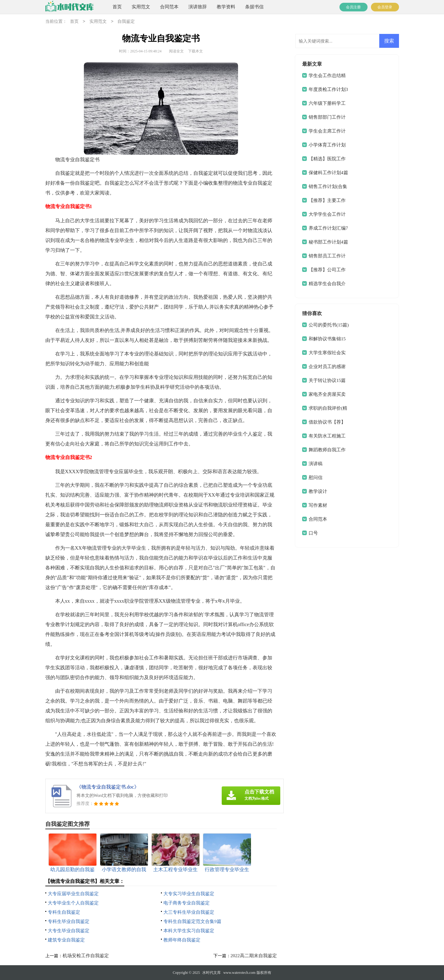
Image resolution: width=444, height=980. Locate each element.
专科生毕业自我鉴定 (69, 921)
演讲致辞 (198, 7)
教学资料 (226, 7)
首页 (117, 7)
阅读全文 (176, 51)
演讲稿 (316, 464)
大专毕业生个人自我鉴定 (73, 903)
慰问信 (316, 478)
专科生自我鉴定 (64, 912)
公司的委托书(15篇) (329, 325)
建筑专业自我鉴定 (66, 940)
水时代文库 (212, 973)
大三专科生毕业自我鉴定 (189, 912)
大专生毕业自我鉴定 (69, 931)
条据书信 (254, 7)
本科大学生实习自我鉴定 (189, 931)
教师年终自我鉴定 (182, 940)
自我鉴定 (126, 22)
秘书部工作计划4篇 (328, 242)
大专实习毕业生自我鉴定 (189, 894)
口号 (313, 533)
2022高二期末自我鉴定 (254, 956)
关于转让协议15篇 (327, 380)
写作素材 (318, 505)
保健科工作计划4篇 (328, 173)
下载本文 (195, 51)
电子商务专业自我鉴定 (187, 903)
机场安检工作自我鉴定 (86, 956)
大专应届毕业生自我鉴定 (73, 894)
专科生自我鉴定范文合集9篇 (192, 921)
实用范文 (141, 7)
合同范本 (169, 7)
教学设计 (318, 491)
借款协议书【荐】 (327, 422)
